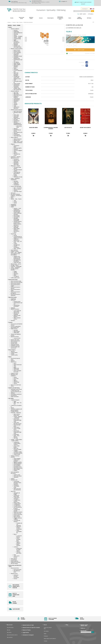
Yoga (15, 106)
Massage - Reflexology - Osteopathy (17, 219)
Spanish (15, 273)
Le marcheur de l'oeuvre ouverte (51, 128)
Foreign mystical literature (15, 269)
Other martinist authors (17, 318)
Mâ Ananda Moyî (19, 127)
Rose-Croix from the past (17, 282)
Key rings (16, 438)
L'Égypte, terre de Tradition (18, 519)
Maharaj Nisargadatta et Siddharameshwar (18, 123)
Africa (15, 363)
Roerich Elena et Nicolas (17, 130)
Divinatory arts (14, 480)
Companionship (17, 39)
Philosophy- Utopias (15, 166)
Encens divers (17, 516)
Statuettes (16, 477)
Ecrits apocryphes (18, 148)
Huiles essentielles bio (19, 531)
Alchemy (16, 30)
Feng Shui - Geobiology (16, 266)
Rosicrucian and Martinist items (15, 566)
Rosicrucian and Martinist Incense (17, 324)
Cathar (15, 35)
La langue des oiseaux (17, 510)
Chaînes (15, 470)
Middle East (16, 368)
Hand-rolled (16, 333)
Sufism (15, 102)
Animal (15, 235)
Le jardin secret (17, 506)
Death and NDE (17, 262)
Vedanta (15, 105)
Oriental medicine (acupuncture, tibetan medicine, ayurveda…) (18, 223)
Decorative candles (18, 453)
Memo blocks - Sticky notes (17, 415)
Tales (15, 201)
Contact (46, 641)
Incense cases (14, 343)
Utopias (15, 176)
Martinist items (14, 573)
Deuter (15, 377)
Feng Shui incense (15, 344)
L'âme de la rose (17, 513)
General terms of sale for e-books (31, 628)
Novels (15, 203)
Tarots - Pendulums (15, 267)
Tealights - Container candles (18, 451)
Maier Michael (17, 63)
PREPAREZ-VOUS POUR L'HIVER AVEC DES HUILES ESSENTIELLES (16, 391)
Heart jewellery (17, 459)
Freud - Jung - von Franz (18, 242)
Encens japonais (14, 561)
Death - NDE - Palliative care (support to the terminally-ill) (16, 254)
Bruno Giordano (17, 53)
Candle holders (14, 353)
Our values (46, 631)
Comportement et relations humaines (18, 237)
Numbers (13, 321)
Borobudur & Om (18, 467)
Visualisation (16, 185)
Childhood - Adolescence (16, 240)
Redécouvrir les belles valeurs (19, 550)
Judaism (15, 153)
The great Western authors (18, 170)
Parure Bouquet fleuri (18, 539)
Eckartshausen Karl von (18, 60)
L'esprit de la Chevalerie (16, 498)
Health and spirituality (16, 227)
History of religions (18, 150)
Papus (15, 68)
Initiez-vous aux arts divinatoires (17, 489)
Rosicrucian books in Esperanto (15, 295)
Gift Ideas (11, 398)
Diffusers (13, 393)
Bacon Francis (17, 50)
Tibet (15, 366)
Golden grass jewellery (17, 460)
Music (12, 198)
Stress (15, 232)
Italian (15, 275)
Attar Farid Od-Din (18, 95)
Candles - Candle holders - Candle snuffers (16, 440)
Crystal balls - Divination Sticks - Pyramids (18, 483)
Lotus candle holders (17, 446)
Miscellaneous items (17, 571)
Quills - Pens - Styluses (17, 436)
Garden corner (17, 475)
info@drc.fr (64, 1)
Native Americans (18, 139)
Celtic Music (16, 369)
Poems (15, 202)
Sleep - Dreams (17, 249)
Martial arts (16, 94)
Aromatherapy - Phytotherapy (17, 211)
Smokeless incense (15, 346)
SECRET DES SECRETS (85, 127)
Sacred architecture (18, 33)
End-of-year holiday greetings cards (17, 420)
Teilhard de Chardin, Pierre (17, 88)
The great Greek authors (17, 168)
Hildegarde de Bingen (17, 493)
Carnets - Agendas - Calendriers (18, 417)
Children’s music (14, 373)
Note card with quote (17, 425)
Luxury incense (17, 338)
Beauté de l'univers (18, 512)
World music (14, 362)
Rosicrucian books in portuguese (15, 292)
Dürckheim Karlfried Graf (17, 58)
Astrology (16, 34)
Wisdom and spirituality (16, 161)
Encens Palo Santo (15, 340)
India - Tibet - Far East (17, 403)
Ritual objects (12, 350)
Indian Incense (14, 329)
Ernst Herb (16, 378)
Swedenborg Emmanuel (16, 85)
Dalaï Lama (16, 115)
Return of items (27, 630)
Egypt (15, 40)
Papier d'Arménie (15, 397)
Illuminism (13, 300)
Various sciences (17, 189)
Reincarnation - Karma (16, 264)
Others (12, 386)
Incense (11, 322)
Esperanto (16, 274)
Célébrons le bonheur (16, 562)
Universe (16, 190)
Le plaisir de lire (17, 504)
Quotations (16, 159)
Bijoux (15, 534)
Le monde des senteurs (17, 521)
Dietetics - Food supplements (17, 209)
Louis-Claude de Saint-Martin (17, 311)
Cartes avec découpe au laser (17, 423)
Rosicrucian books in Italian (15, 290)
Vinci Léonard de (17, 90)
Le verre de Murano (19, 536)
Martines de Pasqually (16, 314)
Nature (12, 408)
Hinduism (16, 149)
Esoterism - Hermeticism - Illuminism (17, 42)
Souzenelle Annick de (18, 82)
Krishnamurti (16, 121)
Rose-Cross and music (16, 385)
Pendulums (16, 485)
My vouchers (10, 637)
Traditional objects (15, 400)
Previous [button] (26, 39)
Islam (15, 152)
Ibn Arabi (16, 120)
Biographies (14, 204)
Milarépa (16, 129)
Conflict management (17, 244)
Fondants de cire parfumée (19, 524)
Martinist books (13, 297)
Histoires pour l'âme (19, 553)
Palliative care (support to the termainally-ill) (17, 258)
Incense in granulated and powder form (16, 327)
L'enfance (16, 547)
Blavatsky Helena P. (17, 113)
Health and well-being (14, 388)
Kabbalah (16, 45)
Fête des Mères (14, 563)
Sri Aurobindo (17, 135)
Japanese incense (15, 337)
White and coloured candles (17, 449)
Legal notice (26, 632)
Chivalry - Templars (18, 36)
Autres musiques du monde (17, 371)
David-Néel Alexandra (16, 117)
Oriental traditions (15, 91)
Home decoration (18, 476)
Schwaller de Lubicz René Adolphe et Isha (17, 78)
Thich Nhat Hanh (17, 136)
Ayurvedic (16, 330)
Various (15, 383)
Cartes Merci (16, 427)
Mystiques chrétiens (16, 66)
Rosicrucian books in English (15, 285)
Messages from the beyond (17, 261)
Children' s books (15, 251)
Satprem (16, 133)
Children (13, 479)
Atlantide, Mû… (17, 140)
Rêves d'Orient (17, 517)
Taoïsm (15, 103)
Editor (45, 634)
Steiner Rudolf (17, 84)
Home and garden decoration (15, 473)
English (15, 271)
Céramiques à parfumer (16, 394)
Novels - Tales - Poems (16, 199)
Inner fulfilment (14, 250)
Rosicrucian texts (17, 570)
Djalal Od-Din (17, 118)
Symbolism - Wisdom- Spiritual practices (16, 157)
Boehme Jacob (17, 51)
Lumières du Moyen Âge (16, 496)
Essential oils (14, 395)
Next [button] (63, 39)
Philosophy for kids (18, 177)
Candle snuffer (17, 454)
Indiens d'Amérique (18, 143)
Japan (15, 367)
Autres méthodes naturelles (18, 214)
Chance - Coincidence (16, 247)
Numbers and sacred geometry (17, 46)
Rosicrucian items (15, 568)
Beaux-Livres (17, 502)
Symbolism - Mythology (16, 164)
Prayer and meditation (16, 183)
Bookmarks (16, 434)
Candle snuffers (14, 355)
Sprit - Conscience (18, 188)
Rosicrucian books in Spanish (15, 288)
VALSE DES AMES (33, 127)
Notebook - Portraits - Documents (16, 576)
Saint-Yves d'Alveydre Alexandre (16, 74)
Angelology (16, 32)
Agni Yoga (16, 93)
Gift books (13, 193)
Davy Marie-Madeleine (16, 54)
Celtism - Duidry (17, 37)
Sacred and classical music (15, 359)
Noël (15, 555)
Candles (13, 354)
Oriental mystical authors (16, 110)
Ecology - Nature (15, 265)
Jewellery (13, 457)
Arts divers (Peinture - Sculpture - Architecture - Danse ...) (16, 195)
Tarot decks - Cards (17, 487)
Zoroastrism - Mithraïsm (17, 108)
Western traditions (15, 29)
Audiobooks (14, 206)
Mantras (13, 361)
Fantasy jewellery (18, 463)
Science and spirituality (16, 186)
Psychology (13, 234)
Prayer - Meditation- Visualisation (15, 179)
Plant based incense (15, 341)
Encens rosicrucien (18, 514)
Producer (46, 636)
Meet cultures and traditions (50, 639)
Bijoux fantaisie (18, 545)
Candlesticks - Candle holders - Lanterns (17, 443)
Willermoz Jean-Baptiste (17, 316)
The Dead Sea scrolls (17, 155)
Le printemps (14, 560)
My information (10, 628)
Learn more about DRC (48, 628)
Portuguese (16, 276)
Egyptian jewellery (18, 462)
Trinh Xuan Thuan (18, 191)
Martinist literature (15, 309)
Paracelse (16, 69)
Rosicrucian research (16, 283)
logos (15, 380)
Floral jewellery (17, 465)
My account (10, 625)
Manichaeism (17, 100)
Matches (13, 351)
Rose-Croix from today (16, 281)
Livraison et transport (28, 635)
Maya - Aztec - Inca (18, 141)
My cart (9, 630)
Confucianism (17, 99)
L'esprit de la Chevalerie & (16, 406)
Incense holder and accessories (15, 347)
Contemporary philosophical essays (17, 173)
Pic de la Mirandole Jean (18, 71)
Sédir (15, 80)
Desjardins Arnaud (18, 56)
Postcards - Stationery (16, 413)
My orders (9, 632)
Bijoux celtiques (18, 542)
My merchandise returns (12, 635)
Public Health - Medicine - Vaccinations (17, 230)
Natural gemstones (18, 468)
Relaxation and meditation (14, 375)
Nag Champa (17, 331)
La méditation (17, 505)
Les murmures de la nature (18, 508)
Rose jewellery (17, 466)
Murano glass (17, 469)
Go (93, 11)
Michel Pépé (16, 382)
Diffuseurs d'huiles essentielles (19, 528)
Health (12, 207)
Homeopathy (17, 217)
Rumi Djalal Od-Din (18, 132)
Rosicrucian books (13, 280)
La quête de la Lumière (17, 501)
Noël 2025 (13, 491)
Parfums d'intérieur (15, 456)
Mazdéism (16, 101)
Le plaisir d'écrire (15, 411)
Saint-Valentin (14, 559)
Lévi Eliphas (16, 62)
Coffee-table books (15, 278)
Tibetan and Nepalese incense (16, 335)
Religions (13, 144)
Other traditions (14, 137)
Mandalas (16, 181)
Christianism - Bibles (17, 146)
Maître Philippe (17, 64)
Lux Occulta (68, 127)
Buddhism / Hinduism (16, 97)
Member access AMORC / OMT (84, 625)
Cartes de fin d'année (16, 557)
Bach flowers (17, 216)
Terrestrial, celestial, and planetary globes (16, 410)
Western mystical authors (17, 49)
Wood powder (14, 342)
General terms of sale (28, 625)
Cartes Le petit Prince (17, 429)
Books (10, 27)
